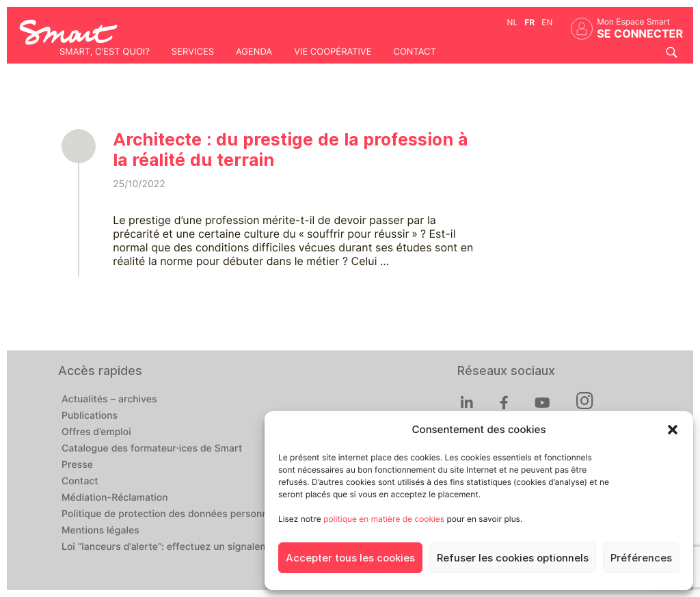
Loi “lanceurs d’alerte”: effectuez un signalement (173, 547)
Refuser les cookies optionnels (513, 558)
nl (513, 22)
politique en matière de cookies (384, 519)
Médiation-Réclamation (115, 498)
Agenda (254, 52)
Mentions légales (100, 531)
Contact (414, 52)
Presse (77, 465)
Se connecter (640, 34)
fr (529, 22)
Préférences (641, 558)
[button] (673, 430)
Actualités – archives (109, 400)
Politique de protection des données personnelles (175, 514)
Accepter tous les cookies (350, 558)
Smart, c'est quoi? (105, 52)
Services (193, 52)
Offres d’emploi (96, 432)
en (547, 22)
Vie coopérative (333, 52)
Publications (90, 416)
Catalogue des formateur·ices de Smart (152, 449)
